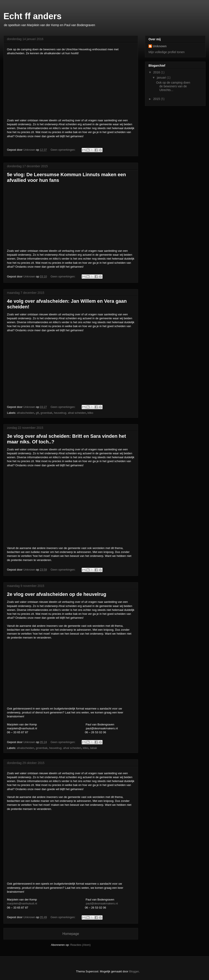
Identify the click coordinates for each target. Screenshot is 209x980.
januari (162, 78)
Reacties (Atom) (80, 945)
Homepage (71, 934)
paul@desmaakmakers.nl (102, 903)
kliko (90, 413)
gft (37, 413)
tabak (94, 748)
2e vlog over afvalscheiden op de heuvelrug (57, 594)
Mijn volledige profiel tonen (167, 52)
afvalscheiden (26, 413)
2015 (157, 99)
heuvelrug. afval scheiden (70, 413)
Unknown (160, 46)
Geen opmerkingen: (63, 150)
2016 (157, 72)
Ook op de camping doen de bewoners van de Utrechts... (173, 86)
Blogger (134, 971)
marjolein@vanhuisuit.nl (22, 903)
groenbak (46, 413)
